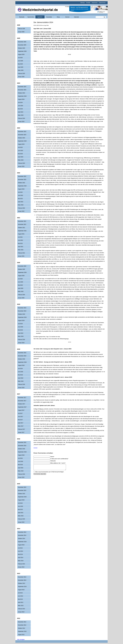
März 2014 (21, 561)
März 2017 (21, 426)
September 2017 (22, 407)
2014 (19, 529)
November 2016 (22, 446)
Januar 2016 (21, 477)
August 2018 (21, 365)
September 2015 (22, 497)
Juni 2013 (20, 596)
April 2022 (21, 202)
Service (67, 17)
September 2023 (22, 141)
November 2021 (22, 224)
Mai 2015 (20, 509)
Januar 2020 (21, 298)
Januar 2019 (21, 343)
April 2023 (21, 157)
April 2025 (21, 67)
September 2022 (22, 186)
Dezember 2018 (22, 353)
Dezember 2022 (22, 176)
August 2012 (21, 635)
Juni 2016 (20, 461)
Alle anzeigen (21, 639)
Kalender (76, 17)
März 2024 (21, 115)
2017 (19, 394)
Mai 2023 (20, 154)
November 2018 (22, 356)
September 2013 (22, 587)
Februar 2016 (21, 474)
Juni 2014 (20, 551)
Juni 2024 (20, 106)
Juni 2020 (20, 282)
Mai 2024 (20, 109)
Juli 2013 (20, 593)
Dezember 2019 (22, 308)
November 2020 (22, 266)
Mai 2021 (20, 243)
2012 (19, 618)
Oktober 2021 (21, 228)
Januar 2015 (21, 522)
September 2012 (22, 631)
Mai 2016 (20, 465)
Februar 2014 (21, 564)
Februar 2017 (21, 429)
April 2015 (21, 513)
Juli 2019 (20, 324)
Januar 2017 (21, 432)
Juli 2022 (20, 192)
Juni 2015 (20, 506)
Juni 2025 (20, 61)
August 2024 (21, 99)
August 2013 (21, 590)
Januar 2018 (21, 388)
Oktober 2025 (21, 48)
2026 (19, 25)
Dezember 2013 (22, 577)
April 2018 (21, 378)
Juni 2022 (20, 195)
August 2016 (21, 455)
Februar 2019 (21, 340)
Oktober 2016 (21, 449)
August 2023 (21, 144)
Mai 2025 (20, 64)
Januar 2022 (21, 211)
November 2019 (22, 311)
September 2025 (22, 51)
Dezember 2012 (22, 622)
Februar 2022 (21, 208)
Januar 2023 (21, 166)
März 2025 (21, 70)
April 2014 (21, 558)
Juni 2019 (20, 327)
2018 (19, 349)
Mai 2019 (20, 330)
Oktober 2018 (21, 359)
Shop (58, 17)
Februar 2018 (21, 384)
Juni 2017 (20, 417)
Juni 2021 (20, 240)
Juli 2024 (20, 103)
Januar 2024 (21, 122)
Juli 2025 (20, 58)
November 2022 (22, 180)
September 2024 (22, 96)
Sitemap (82, 3)
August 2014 (21, 545)
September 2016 (22, 452)
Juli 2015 (20, 503)
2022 (19, 173)
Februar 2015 (21, 519)
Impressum (95, 3)
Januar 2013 (21, 612)
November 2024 (22, 90)
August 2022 (21, 189)
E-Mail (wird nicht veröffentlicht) (59, 459)
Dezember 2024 (22, 87)
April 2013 (21, 602)
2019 (19, 304)
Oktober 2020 (21, 269)
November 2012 (22, 625)
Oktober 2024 (21, 93)
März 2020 (21, 291)
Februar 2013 (21, 609)
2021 (19, 218)
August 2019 (21, 321)
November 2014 (22, 535)
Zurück (35, 448)
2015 (19, 484)
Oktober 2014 (21, 539)
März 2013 (21, 606)
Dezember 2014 (22, 532)
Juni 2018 (20, 372)
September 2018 (22, 362)
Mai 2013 (20, 599)
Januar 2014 (21, 567)
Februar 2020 (21, 295)
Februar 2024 (21, 118)
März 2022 (21, 205)
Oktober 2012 (21, 628)
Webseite (53, 461)
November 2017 (22, 401)
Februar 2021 (21, 253)
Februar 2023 (21, 163)
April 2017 (21, 423)
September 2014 (22, 542)
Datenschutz (102, 3)
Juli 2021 (20, 237)
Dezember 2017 (22, 398)
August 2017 (21, 410)
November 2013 (22, 580)
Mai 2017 (20, 420)
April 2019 (21, 333)
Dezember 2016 (22, 442)
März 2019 (21, 336)
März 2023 (21, 160)
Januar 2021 (21, 256)
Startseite (22, 17)
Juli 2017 (20, 413)
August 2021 (21, 234)
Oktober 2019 (21, 314)
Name (52, 457)
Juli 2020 (20, 279)
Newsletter (49, 17)
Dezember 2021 (22, 221)
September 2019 (22, 317)
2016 (19, 439)
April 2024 (21, 112)
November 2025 (22, 45)
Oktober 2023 (21, 138)
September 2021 (22, 231)
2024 (19, 83)
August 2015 (21, 500)
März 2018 (21, 381)
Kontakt (88, 3)
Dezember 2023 (22, 132)
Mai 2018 (20, 375)
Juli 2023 (20, 147)
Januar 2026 (21, 32)
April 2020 (21, 288)
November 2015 (22, 490)
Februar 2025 (21, 73)
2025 (19, 38)
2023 (19, 128)
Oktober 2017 (21, 404)
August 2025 (21, 54)
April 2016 (21, 468)
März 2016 (21, 471)
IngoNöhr (40, 17)
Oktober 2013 (21, 583)
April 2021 (21, 247)
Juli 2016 (20, 458)
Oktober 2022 (21, 183)
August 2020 (21, 276)
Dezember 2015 (22, 487)
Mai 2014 (20, 554)
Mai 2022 (20, 199)
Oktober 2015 (21, 494)
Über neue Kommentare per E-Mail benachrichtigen (49, 472)
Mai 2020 (20, 285)
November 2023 (22, 135)
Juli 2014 (20, 548)
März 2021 (21, 250)
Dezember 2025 (22, 42)
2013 (19, 573)
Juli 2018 (20, 369)
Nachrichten (31, 17)
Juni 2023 (20, 151)
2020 (19, 263)
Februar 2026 (21, 29)
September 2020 (22, 272)
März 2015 (21, 516)
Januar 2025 (21, 77)
